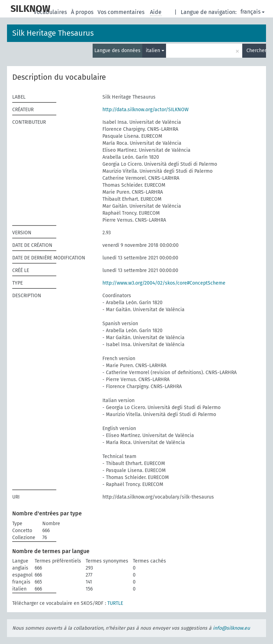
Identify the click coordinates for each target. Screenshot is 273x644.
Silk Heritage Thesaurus (53, 33)
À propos (83, 12)
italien (155, 51)
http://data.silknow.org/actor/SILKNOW (146, 110)
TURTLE (115, 603)
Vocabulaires (51, 12)
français (253, 12)
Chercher (256, 51)
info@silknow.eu (231, 628)
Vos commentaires (122, 12)
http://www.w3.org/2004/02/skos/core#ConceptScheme (164, 283)
